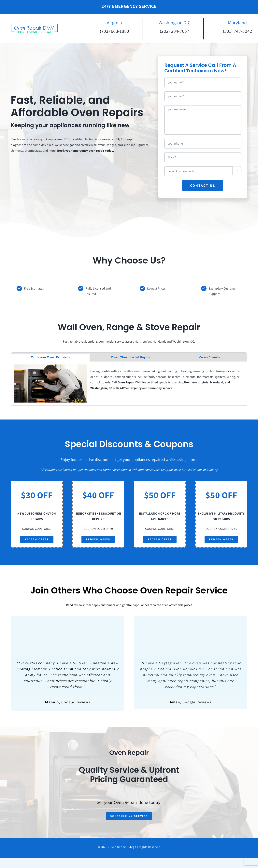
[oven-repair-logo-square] (34, 25)
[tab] (50, 357)
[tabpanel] (129, 384)
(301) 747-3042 (237, 31)
